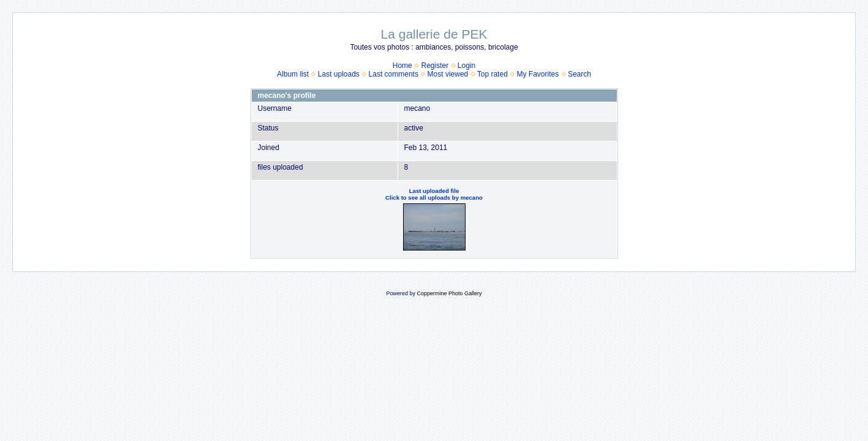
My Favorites (538, 74)
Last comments (394, 74)
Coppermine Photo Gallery (449, 293)
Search (579, 74)
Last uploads (339, 74)
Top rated (492, 74)
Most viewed (448, 74)
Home (402, 66)
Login (466, 66)
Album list (293, 74)
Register (435, 66)
